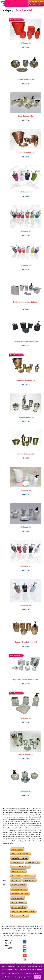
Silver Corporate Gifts (19, 889)
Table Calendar (17, 863)
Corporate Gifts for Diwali (20, 867)
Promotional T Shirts (19, 907)
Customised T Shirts (19, 903)
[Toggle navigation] (9, 3)
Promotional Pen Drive (20, 916)
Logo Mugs (16, 880)
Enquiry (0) (36, 4)
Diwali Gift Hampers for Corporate (23, 876)
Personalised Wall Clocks (20, 894)
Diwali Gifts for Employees (21, 854)
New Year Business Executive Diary (23, 911)
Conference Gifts (18, 898)
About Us (9, 940)
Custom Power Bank (19, 885)
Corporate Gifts (17, 849)
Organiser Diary (29, 880)
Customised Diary (33, 863)
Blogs (7, 946)
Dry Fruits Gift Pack (18, 871)
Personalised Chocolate (20, 858)
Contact (8, 943)
